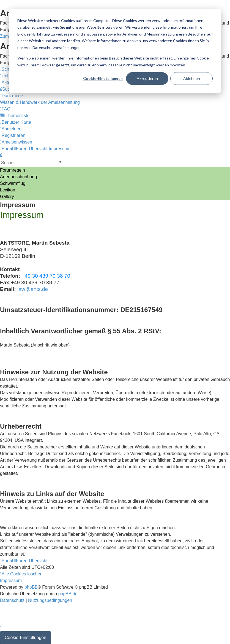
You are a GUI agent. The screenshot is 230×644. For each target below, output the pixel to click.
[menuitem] (7, 89)
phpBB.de (68, 594)
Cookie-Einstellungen (103, 78)
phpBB (31, 587)
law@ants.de (33, 289)
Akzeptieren (147, 78)
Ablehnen (192, 78)
